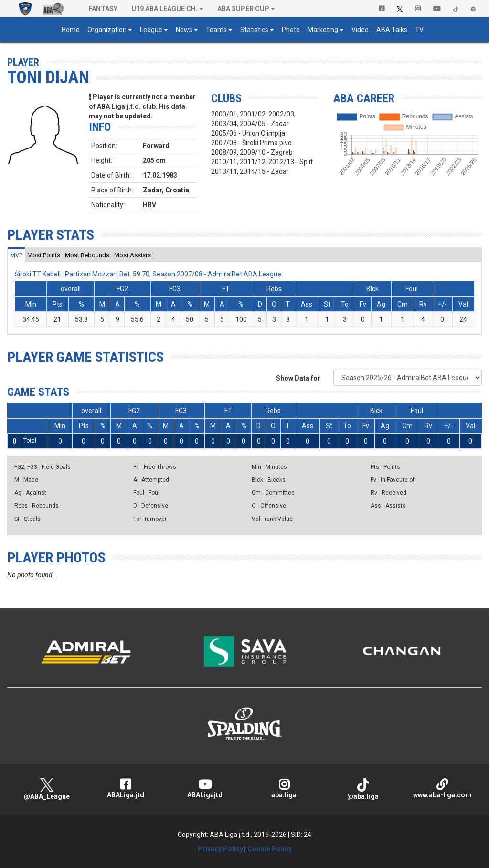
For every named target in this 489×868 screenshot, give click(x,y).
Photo (291, 30)
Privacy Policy (220, 849)
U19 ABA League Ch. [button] (165, 9)
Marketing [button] (323, 30)
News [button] (184, 30)
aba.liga (284, 789)
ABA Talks (392, 30)
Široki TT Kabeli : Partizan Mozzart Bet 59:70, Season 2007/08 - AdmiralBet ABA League (148, 274)
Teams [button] (216, 30)
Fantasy (103, 9)
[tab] (16, 255)
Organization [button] (107, 30)
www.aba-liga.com (442, 789)
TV (419, 30)
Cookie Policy (270, 849)
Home (71, 30)
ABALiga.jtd (126, 789)
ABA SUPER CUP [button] (243, 9)
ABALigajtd (205, 789)
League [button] (151, 30)
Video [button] (360, 30)
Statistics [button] (254, 30)
